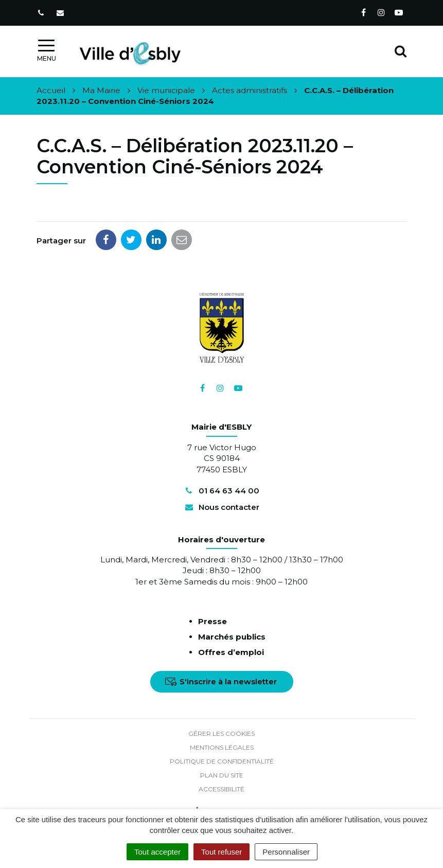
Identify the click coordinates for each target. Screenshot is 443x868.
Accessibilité (221, 789)
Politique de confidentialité (222, 761)
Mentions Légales (222, 747)
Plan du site (222, 775)
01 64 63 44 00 (221, 491)
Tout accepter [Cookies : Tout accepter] (157, 852)
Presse (212, 621)
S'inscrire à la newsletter (221, 681)
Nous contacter (221, 507)
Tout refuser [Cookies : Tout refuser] (221, 852)
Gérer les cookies (221, 733)
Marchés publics (232, 637)
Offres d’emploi (231, 652)
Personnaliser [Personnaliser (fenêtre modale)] (286, 852)
